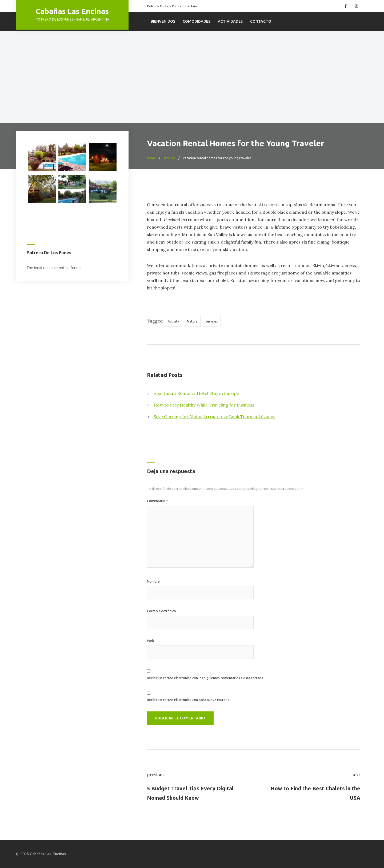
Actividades (230, 21)
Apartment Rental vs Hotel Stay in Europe (196, 393)
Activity (173, 321)
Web (151, 640)
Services (212, 321)
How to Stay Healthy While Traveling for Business (204, 405)
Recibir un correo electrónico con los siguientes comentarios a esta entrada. (205, 678)
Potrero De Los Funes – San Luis (172, 6)
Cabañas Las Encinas (72, 11)
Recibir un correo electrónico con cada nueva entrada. (189, 700)
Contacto (261, 21)
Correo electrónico (161, 611)
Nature (192, 321)
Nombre (153, 581)
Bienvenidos (163, 21)
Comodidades (197, 21)
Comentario (157, 501)
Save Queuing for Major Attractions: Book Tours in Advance (215, 417)
